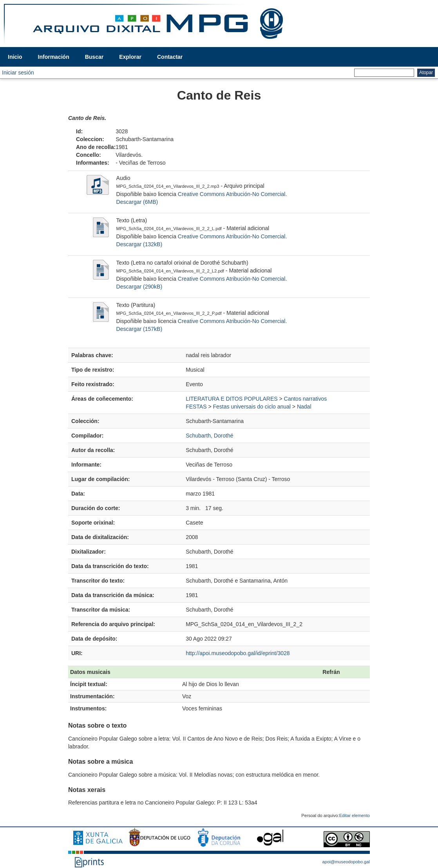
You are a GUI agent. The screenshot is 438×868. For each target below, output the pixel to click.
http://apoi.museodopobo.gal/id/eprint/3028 (238, 653)
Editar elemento (355, 815)
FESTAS (196, 407)
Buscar (94, 57)
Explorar (130, 57)
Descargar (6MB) (137, 202)
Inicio (15, 57)
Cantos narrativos (306, 399)
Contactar (170, 57)
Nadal (304, 407)
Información (54, 57)
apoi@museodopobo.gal (346, 862)
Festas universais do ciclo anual (252, 407)
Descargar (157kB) (139, 329)
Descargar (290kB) (139, 287)
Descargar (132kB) (139, 244)
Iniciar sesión (18, 73)
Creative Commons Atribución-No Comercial (232, 194)
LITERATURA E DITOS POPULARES (232, 399)
